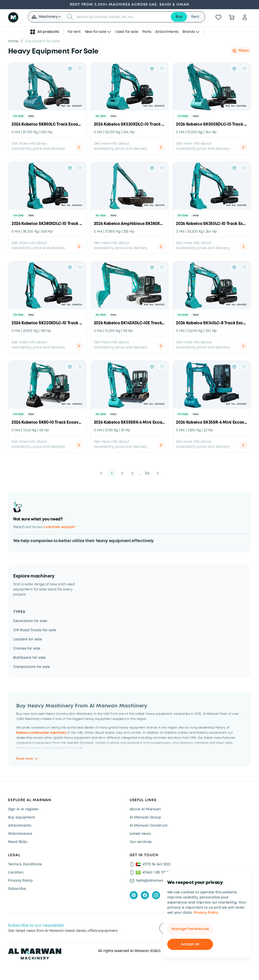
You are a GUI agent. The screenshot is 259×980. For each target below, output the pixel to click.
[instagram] (156, 895)
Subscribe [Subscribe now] (17, 889)
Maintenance (20, 834)
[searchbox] (122, 17)
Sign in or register (24, 809)
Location (16, 872)
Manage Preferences (190, 929)
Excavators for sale (30, 621)
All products (44, 32)
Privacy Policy (206, 913)
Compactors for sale (32, 667)
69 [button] (147, 473)
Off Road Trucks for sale (35, 630)
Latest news (140, 834)
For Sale (18, 116)
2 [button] (122, 473)
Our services (141, 842)
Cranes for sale (27, 649)
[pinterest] (134, 895)
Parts (147, 32)
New (31, 116)
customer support (59, 527)
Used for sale (127, 32)
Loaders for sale (28, 639)
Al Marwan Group (145, 817)
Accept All (190, 944)
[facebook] (145, 895)
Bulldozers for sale (29, 658)
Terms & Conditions (25, 864)
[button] (46, 17)
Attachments (167, 32)
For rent (74, 32)
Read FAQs (18, 842)
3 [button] (132, 473)
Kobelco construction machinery (41, 733)
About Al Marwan (145, 809)
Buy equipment (21, 817)
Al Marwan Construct (149, 826)
